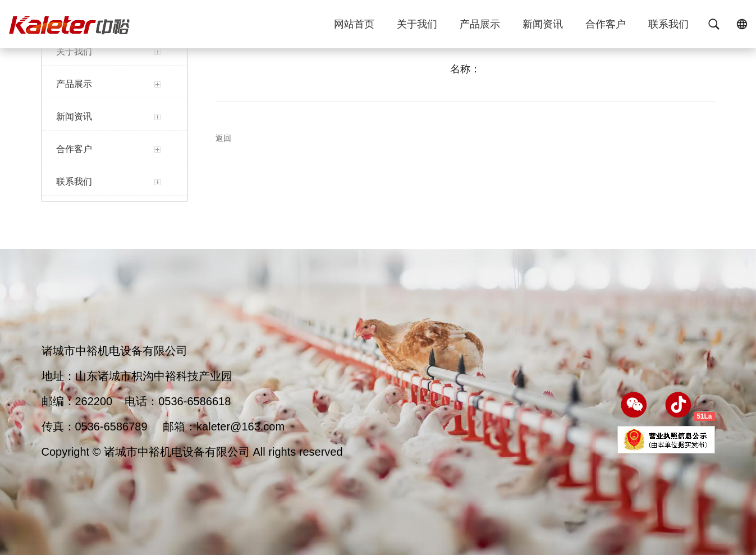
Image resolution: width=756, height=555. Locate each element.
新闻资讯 (543, 27)
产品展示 (480, 27)
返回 (223, 138)
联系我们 (668, 27)
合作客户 (606, 27)
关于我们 (417, 27)
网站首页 (354, 27)
